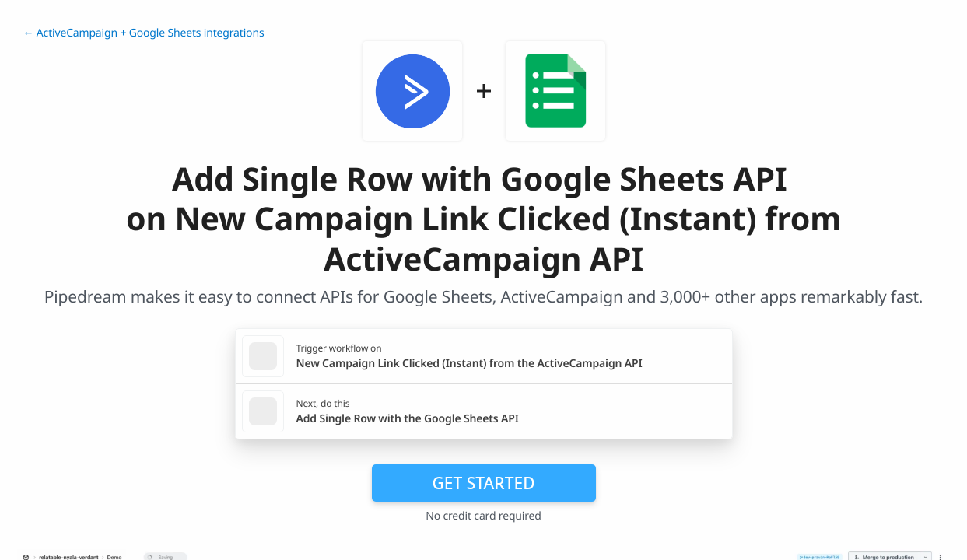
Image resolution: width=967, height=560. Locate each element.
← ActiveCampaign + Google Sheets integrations (144, 33)
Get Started (484, 483)
